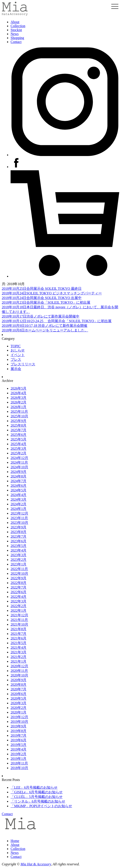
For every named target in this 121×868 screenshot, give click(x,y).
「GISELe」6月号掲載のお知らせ (37, 792)
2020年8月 (19, 685)
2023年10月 (19, 523)
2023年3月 (19, 555)
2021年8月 (19, 629)
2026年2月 (19, 402)
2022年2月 (19, 606)
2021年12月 (19, 615)
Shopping (17, 38)
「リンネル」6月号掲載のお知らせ (38, 801)
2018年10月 (19, 768)
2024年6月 (19, 486)
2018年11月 (19, 763)
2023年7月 (19, 536)
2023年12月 (19, 513)
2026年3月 (19, 398)
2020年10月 (19, 675)
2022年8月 (19, 583)
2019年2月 (19, 754)
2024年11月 (19, 462)
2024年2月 (19, 504)
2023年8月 (19, 532)
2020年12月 (19, 666)
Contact (16, 42)
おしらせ (18, 350)
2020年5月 (19, 698)
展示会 (16, 369)
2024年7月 (19, 481)
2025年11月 (19, 412)
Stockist (16, 30)
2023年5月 (19, 546)
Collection (18, 26)
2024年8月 (19, 476)
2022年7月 (19, 587)
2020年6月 (19, 694)
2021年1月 (19, 661)
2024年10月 (19, 467)
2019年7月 (19, 735)
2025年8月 (19, 425)
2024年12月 (19, 458)
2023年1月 (19, 564)
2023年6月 (19, 541)
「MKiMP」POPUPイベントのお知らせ (41, 806)
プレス (16, 360)
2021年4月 (19, 648)
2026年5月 (19, 388)
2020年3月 (19, 703)
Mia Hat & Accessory (36, 864)
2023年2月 (19, 560)
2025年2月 (19, 453)
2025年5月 (19, 439)
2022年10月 (19, 573)
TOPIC (16, 346)
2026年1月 (19, 407)
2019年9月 (19, 726)
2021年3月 (19, 652)
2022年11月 (19, 569)
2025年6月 (19, 435)
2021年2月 (19, 657)
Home (15, 841)
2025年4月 (19, 444)
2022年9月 (19, 578)
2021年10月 (19, 624)
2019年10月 (19, 722)
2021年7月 (19, 634)
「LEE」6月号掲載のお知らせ (34, 787)
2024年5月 (19, 490)
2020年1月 (19, 712)
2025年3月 (19, 449)
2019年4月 (19, 749)
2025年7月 (19, 430)
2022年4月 (19, 597)
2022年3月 (19, 601)
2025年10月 (19, 416)
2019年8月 (19, 731)
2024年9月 (19, 472)
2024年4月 (19, 495)
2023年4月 (19, 550)
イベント (18, 355)
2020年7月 (19, 689)
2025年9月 (19, 421)
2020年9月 (19, 680)
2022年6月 (19, 592)
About (15, 22)
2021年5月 (19, 643)
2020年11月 (19, 671)
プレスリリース (23, 364)
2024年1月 (19, 509)
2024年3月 (19, 499)
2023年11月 (19, 518)
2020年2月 (19, 708)
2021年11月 (19, 620)
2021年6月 (19, 638)
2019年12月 (19, 717)
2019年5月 (19, 745)
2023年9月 (19, 527)
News (15, 34)
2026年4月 (19, 393)
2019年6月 (19, 740)
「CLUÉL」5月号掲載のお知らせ (37, 797)
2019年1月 (19, 759)
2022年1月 (19, 611)
